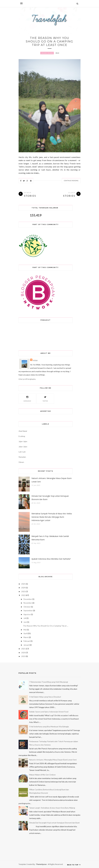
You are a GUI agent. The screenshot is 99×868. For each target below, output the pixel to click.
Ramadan (22, 457)
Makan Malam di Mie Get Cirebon (42, 775)
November (28, 603)
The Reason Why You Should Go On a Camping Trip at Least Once (49, 41)
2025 (23, 584)
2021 (23, 649)
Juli (25, 618)
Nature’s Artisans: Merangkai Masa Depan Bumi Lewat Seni (52, 480)
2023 (23, 591)
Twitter (45, 398)
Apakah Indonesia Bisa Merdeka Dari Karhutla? (51, 559)
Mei (25, 630)
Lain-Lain (22, 452)
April (25, 633)
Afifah (35, 360)
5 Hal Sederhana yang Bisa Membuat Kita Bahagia (49, 727)
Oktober (27, 607)
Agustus (27, 614)
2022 (23, 595)
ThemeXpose (41, 864)
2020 (23, 653)
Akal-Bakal (23, 431)
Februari (27, 641)
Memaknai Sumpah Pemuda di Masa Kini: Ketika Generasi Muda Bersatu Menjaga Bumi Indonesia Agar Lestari (52, 517)
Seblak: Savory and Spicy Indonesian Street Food (49, 712)
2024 (23, 588)
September (28, 610)
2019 (23, 656)
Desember (28, 599)
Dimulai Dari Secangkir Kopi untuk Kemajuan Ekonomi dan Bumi (50, 498)
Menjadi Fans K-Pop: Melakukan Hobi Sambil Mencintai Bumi (50, 538)
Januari (26, 645)
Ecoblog (22, 436)
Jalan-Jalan (47, 53)
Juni (25, 622)
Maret (26, 637)
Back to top (74, 865)
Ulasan (21, 462)
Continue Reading (71, 181)
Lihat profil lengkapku (27, 379)
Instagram (27, 398)
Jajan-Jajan (23, 441)
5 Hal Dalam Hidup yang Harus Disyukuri (45, 697)
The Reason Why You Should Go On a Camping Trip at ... (46, 626)
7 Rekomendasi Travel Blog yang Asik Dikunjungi (49, 682)
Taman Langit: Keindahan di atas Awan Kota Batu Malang (52, 808)
